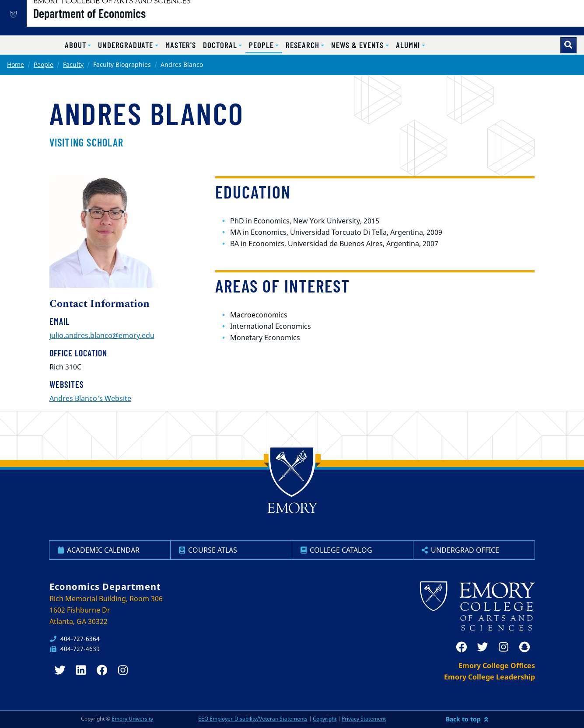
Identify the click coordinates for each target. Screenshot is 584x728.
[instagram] (504, 647)
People (44, 64)
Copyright (325, 719)
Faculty (73, 64)
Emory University (132, 719)
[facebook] (462, 647)
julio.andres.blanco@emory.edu (102, 335)
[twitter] (483, 647)
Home (16, 64)
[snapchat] (525, 647)
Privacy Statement (364, 719)
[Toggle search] (568, 45)
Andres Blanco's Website (90, 398)
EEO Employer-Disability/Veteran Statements (253, 719)
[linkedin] (81, 670)
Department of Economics (117, 22)
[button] (78, 45)
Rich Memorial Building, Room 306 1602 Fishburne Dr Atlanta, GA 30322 (106, 610)
